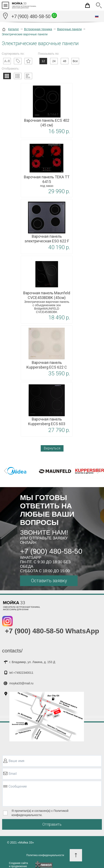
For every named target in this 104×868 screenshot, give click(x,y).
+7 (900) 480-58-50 (34, 16)
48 (65, 61)
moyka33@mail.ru (21, 683)
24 (54, 61)
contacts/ (12, 651)
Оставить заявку (49, 581)
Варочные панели (69, 29)
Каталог (14, 29)
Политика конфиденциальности (45, 855)
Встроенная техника (38, 29)
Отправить (52, 824)
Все (75, 61)
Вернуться (52, 448)
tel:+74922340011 (21, 673)
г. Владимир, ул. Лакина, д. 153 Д (32, 662)
